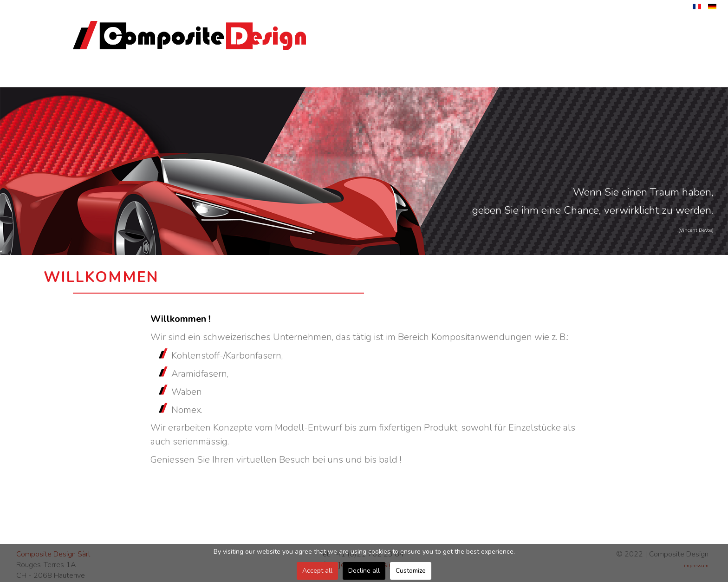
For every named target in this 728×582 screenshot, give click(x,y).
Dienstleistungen (275, 76)
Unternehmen (193, 76)
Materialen (520, 76)
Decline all (364, 571)
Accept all (317, 571)
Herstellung (356, 76)
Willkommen (112, 76)
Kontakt (601, 76)
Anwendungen (438, 76)
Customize (411, 571)
